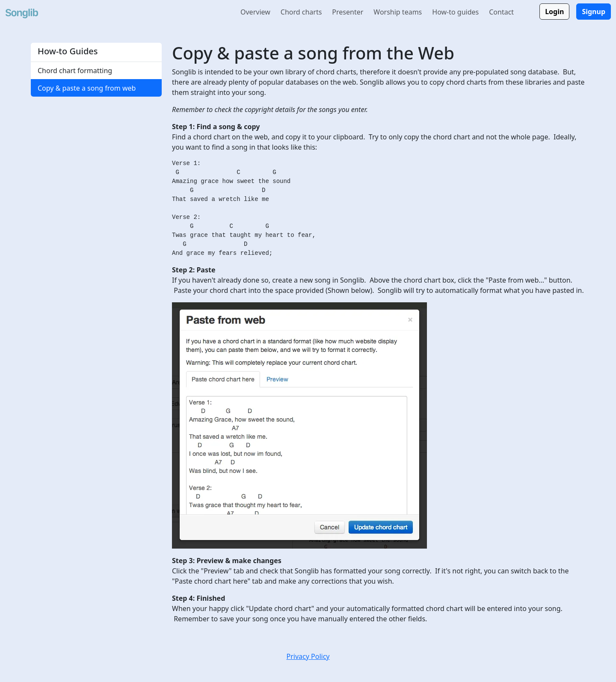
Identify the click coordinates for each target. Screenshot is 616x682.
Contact (501, 12)
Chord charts (301, 12)
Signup (594, 12)
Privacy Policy (308, 656)
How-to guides (455, 12)
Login (554, 12)
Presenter (348, 12)
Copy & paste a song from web (87, 88)
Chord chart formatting (75, 71)
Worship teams (398, 12)
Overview (255, 12)
